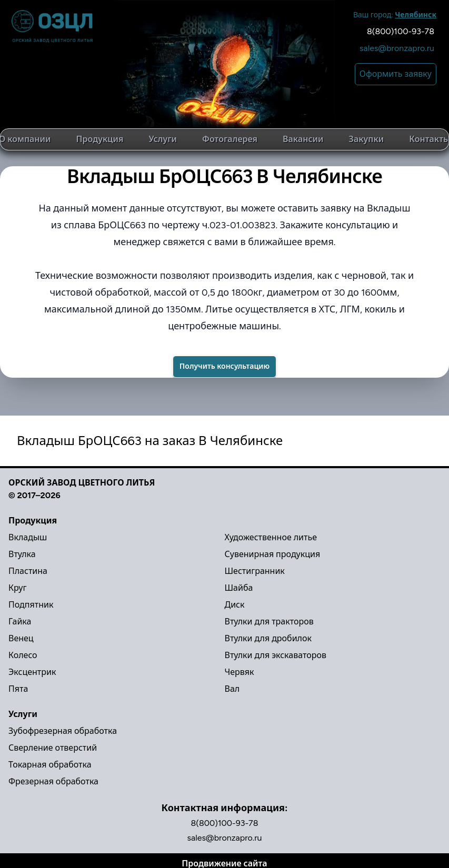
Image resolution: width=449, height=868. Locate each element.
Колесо (23, 655)
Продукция (100, 139)
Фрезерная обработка (53, 781)
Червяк (240, 672)
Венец (21, 638)
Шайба (239, 588)
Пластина (28, 571)
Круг (17, 588)
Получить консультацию (224, 366)
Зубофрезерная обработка (63, 731)
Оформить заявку (396, 74)
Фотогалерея (230, 139)
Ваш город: (395, 15)
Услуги (163, 139)
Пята (18, 689)
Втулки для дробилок (268, 638)
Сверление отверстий (53, 748)
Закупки (367, 139)
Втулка (22, 554)
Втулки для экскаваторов (276, 655)
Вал (232, 689)
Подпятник (31, 605)
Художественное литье (271, 537)
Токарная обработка (50, 765)
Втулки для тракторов (269, 622)
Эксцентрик (32, 672)
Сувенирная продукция (273, 554)
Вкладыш (28, 537)
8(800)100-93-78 (401, 31)
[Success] (224, 367)
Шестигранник (255, 571)
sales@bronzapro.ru (397, 48)
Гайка (20, 622)
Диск (235, 605)
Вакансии (303, 139)
